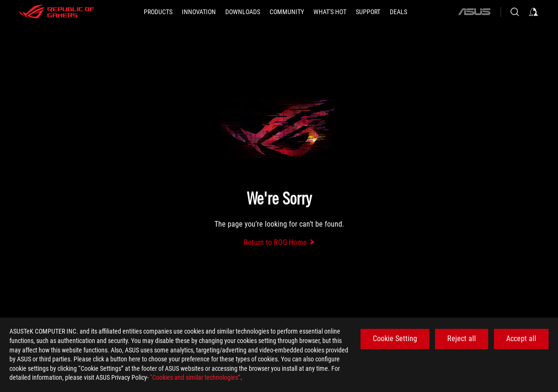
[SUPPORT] (368, 12)
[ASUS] (474, 12)
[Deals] (398, 12)
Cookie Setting (395, 339)
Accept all (521, 339)
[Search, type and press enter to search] (515, 12)
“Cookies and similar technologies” (195, 377)
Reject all (462, 339)
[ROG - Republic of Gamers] (57, 12)
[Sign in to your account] (533, 12)
